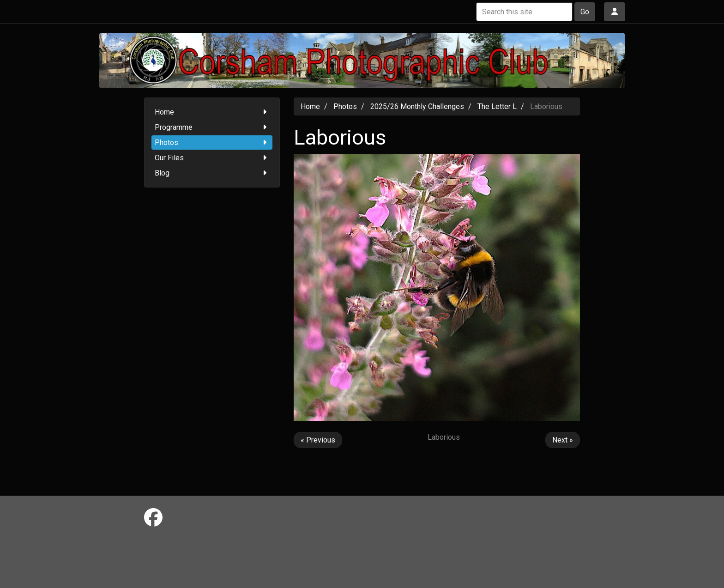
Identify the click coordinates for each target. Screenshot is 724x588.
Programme (212, 127)
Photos (212, 142)
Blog (212, 173)
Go (585, 12)
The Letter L (497, 106)
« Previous (318, 440)
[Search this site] (524, 12)
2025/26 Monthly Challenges (417, 106)
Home (212, 112)
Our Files (212, 158)
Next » (563, 440)
